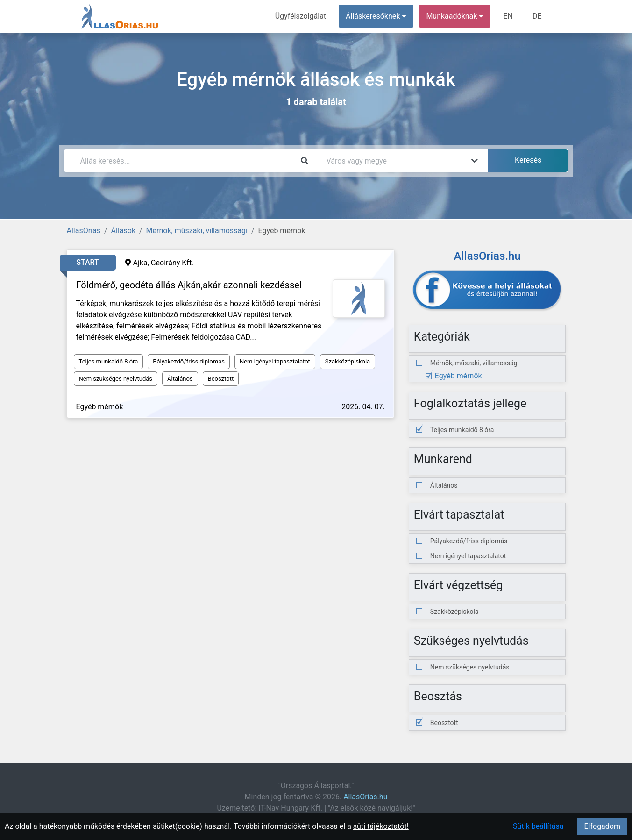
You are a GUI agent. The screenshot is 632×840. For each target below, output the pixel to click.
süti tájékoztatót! (381, 826)
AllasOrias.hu (365, 797)
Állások (123, 231)
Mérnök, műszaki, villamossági (197, 231)
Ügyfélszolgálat (301, 16)
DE (537, 16)
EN (508, 16)
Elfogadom (602, 826)
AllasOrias (84, 231)
